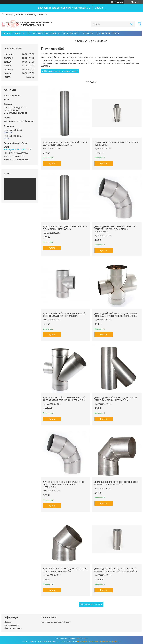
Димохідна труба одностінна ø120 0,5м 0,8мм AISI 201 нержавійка (65, 144)
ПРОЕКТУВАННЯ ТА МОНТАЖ (42, 33)
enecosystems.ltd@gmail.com (17, 149)
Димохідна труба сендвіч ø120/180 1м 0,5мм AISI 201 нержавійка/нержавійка (116, 570)
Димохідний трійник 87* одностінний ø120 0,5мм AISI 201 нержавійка (64, 315)
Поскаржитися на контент (88, 641)
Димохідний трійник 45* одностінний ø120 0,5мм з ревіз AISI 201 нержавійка (64, 399)
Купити (52, 164)
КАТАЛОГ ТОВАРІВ (12, 33)
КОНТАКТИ (88, 33)
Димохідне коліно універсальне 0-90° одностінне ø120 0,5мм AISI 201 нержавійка (64, 485)
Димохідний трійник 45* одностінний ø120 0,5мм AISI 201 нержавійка (116, 399)
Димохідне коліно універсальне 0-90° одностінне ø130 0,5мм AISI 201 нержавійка (116, 229)
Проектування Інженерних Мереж (56, 622)
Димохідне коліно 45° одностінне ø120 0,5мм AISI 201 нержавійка (65, 570)
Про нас (8, 622)
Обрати (99, 8)
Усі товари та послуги (90, 604)
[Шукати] (132, 24)
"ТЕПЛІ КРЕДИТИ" (71, 33)
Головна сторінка (12, 625)
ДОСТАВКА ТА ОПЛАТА (108, 33)
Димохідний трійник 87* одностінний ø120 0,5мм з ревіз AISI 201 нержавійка (116, 315)
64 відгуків (119, 2)
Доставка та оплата (13, 628)
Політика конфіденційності (110, 641)
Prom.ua (85, 639)
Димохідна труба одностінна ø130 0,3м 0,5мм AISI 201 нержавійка (65, 228)
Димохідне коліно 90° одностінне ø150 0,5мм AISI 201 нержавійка (116, 483)
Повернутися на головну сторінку (61, 71)
